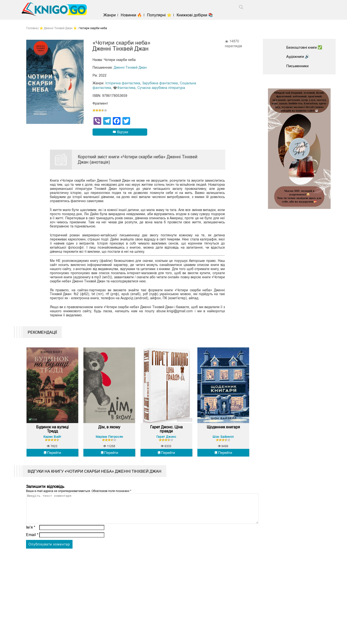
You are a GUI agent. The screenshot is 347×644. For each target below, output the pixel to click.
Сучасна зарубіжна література (161, 87)
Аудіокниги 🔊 (299, 56)
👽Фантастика (124, 87)
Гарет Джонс (166, 441)
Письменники (298, 66)
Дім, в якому (109, 432)
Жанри (111, 15)
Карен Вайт (52, 441)
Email (32, 545)
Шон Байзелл (223, 441)
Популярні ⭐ (161, 15)
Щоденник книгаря (223, 432)
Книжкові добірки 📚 (197, 15)
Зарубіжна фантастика (160, 83)
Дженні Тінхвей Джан (130, 68)
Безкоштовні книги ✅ (306, 47)
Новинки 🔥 (133, 15)
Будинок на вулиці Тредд (52, 434)
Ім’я (31, 538)
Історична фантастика (123, 83)
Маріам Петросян (109, 441)
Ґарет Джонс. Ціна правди (166, 434)
